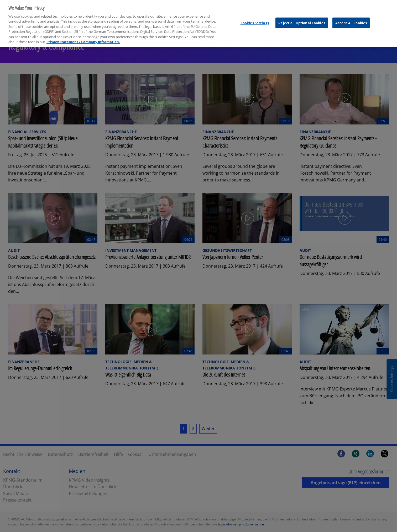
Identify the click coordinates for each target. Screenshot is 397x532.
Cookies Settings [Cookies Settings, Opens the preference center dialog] (255, 20)
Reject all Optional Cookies (302, 20)
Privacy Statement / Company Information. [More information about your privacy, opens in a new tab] (83, 39)
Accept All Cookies (351, 20)
